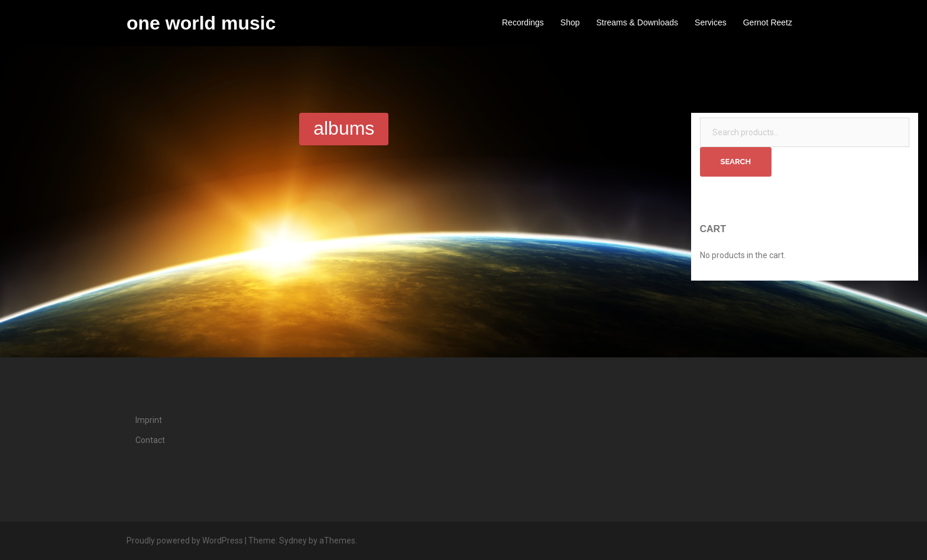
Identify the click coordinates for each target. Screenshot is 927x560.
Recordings (523, 22)
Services (711, 22)
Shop (570, 22)
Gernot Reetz (768, 22)
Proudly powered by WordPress (185, 541)
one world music (201, 23)
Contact (150, 440)
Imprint (149, 420)
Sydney (293, 541)
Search (736, 162)
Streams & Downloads (638, 22)
